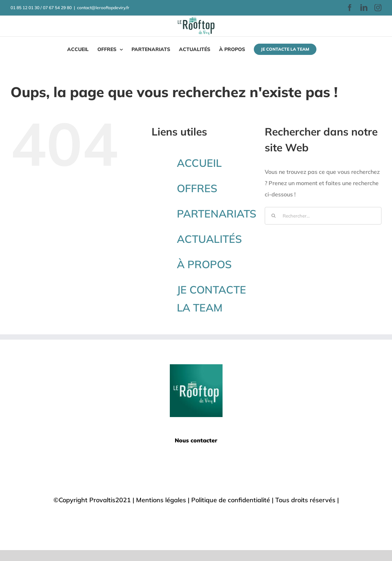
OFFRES (197, 188)
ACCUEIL (199, 163)
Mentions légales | (164, 500)
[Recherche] (274, 216)
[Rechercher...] (323, 216)
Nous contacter (196, 440)
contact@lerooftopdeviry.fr (103, 8)
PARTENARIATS (217, 214)
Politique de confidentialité (231, 500)
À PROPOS (204, 264)
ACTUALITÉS (209, 239)
